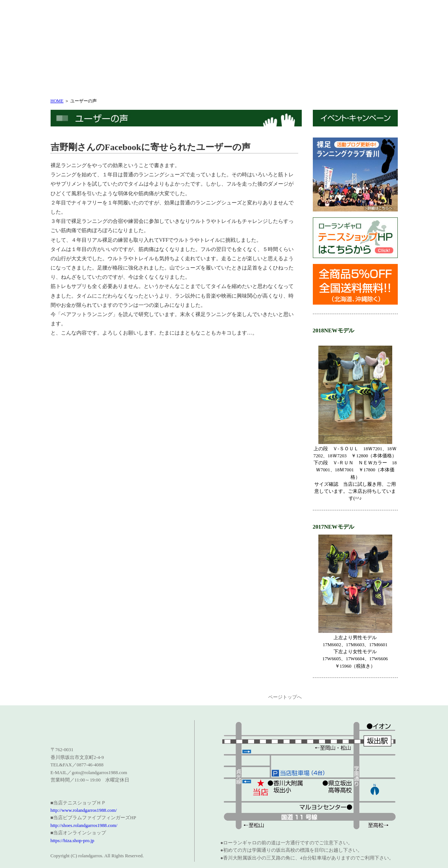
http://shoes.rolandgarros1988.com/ (84, 825)
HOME (57, 101)
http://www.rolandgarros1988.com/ (84, 810)
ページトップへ (285, 697)
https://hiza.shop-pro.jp (73, 841)
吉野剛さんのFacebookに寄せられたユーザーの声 (151, 147)
